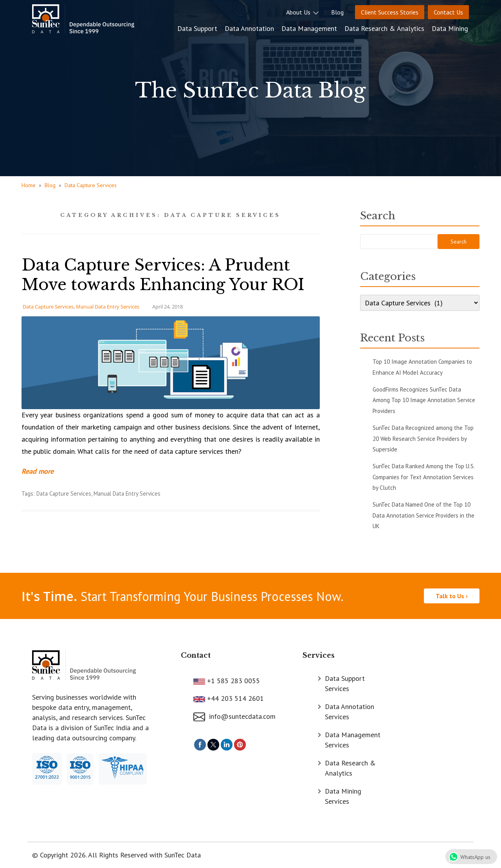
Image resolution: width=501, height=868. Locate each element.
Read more (38, 471)
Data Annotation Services (350, 712)
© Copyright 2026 (59, 855)
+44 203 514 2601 (234, 698)
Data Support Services (345, 683)
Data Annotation (250, 28)
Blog (337, 12)
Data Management (310, 28)
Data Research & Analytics (385, 28)
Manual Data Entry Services (108, 307)
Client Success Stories (390, 12)
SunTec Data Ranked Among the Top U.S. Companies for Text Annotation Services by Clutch (424, 477)
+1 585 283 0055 (232, 681)
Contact (196, 655)
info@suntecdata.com (234, 716)
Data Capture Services (91, 185)
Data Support (198, 28)
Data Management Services (353, 740)
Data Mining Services (343, 796)
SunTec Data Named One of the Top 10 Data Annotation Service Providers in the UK (424, 515)
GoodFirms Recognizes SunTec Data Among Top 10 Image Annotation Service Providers (424, 400)
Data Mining (451, 28)
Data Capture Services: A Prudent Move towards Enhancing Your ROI (163, 275)
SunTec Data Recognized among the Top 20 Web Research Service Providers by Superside (423, 439)
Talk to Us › (452, 596)
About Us (303, 12)
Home (29, 185)
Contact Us (448, 12)
